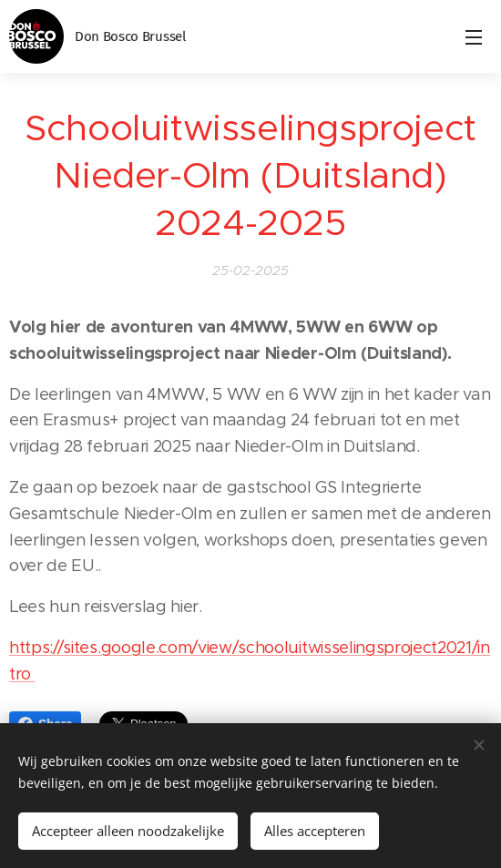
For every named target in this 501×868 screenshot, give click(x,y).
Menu (474, 37)
